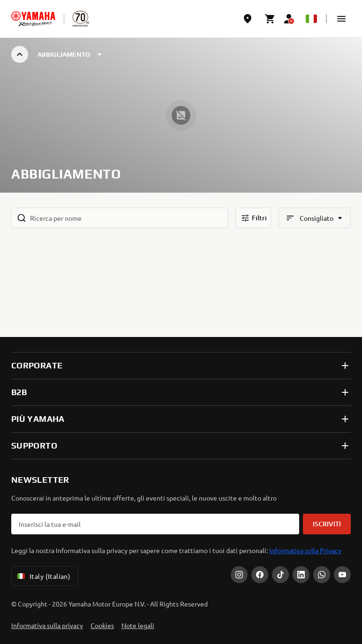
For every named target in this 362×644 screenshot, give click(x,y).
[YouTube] (342, 575)
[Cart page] (270, 19)
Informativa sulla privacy (47, 625)
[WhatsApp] (322, 575)
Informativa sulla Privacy (305, 550)
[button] (341, 19)
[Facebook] (260, 575)
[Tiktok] (280, 575)
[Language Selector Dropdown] (311, 19)
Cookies (102, 625)
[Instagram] (239, 575)
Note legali (138, 625)
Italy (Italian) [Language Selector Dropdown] (43, 576)
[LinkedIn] (301, 575)
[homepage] (33, 19)
